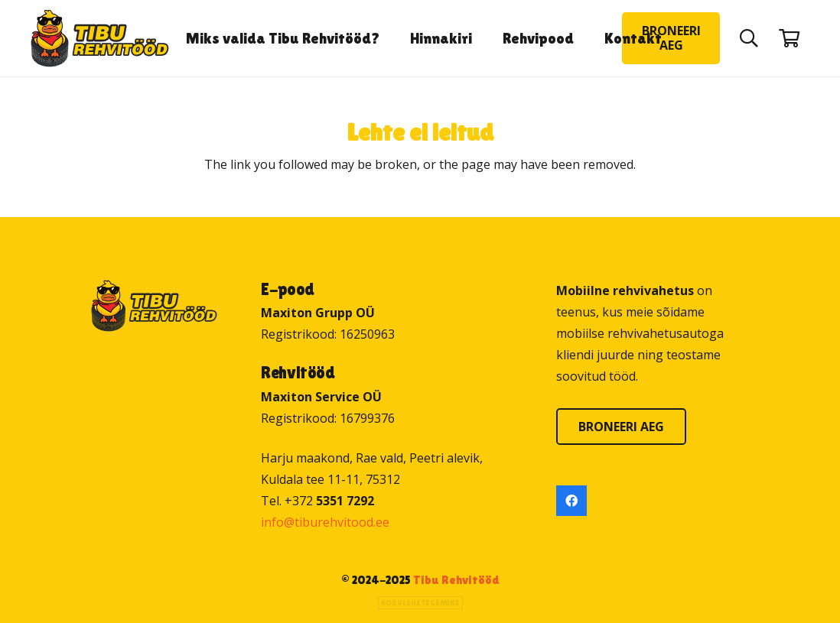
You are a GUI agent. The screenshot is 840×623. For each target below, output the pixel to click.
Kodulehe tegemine (420, 603)
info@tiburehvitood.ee (325, 522)
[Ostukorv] (789, 39)
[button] (749, 38)
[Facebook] (571, 501)
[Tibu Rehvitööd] (100, 39)
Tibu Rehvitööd (456, 580)
